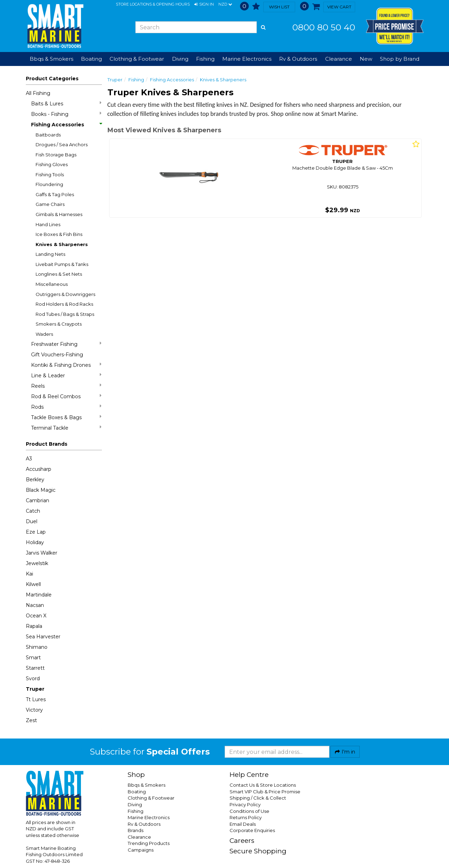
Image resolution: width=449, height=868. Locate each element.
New (366, 59)
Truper (35, 689)
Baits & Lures (66, 103)
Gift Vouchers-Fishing (57, 355)
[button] (204, 5)
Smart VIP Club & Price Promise (265, 792)
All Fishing (38, 93)
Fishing (136, 80)
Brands (136, 830)
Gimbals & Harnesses (59, 214)
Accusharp (39, 469)
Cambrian (38, 500)
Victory (34, 710)
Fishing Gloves (52, 164)
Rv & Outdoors (144, 824)
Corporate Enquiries (252, 830)
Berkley (35, 480)
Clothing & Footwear (151, 798)
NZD (225, 5)
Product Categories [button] (52, 79)
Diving (135, 804)
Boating (137, 792)
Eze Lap (36, 532)
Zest (31, 720)
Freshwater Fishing (66, 344)
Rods (66, 407)
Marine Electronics (149, 817)
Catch (33, 511)
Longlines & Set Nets (59, 274)
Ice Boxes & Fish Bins (59, 234)
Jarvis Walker (42, 553)
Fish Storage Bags (56, 155)
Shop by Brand (400, 59)
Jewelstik (37, 563)
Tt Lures (36, 699)
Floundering (49, 184)
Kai (29, 574)
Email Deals (243, 824)
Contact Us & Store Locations (263, 785)
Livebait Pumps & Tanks (62, 264)
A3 (29, 459)
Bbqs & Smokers (51, 59)
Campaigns (141, 850)
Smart (33, 658)
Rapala (34, 626)
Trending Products (149, 843)
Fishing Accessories (66, 125)
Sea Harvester (43, 637)
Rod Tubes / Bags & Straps (65, 314)
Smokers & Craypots (59, 324)
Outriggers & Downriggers (65, 294)
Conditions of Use (249, 811)
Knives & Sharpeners (62, 244)
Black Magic (41, 490)
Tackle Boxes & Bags (66, 417)
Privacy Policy (245, 804)
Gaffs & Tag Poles (55, 194)
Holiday (35, 542)
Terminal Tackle (66, 428)
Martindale (39, 595)
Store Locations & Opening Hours (153, 4)
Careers (242, 841)
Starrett (35, 668)
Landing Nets (50, 254)
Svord (33, 678)
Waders (44, 334)
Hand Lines (48, 224)
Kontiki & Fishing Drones (66, 365)
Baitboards (48, 135)
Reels (66, 386)
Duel (32, 521)
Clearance (339, 59)
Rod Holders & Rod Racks (64, 304)
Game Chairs (50, 204)
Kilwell (33, 584)
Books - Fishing (66, 114)
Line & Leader (66, 375)
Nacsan (35, 605)
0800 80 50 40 (324, 27)
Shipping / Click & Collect (258, 798)
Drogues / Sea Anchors (62, 144)
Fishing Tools (50, 175)
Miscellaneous (52, 284)
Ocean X (36, 616)
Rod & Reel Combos (66, 396)
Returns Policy (246, 817)
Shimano (37, 647)
